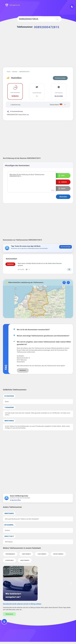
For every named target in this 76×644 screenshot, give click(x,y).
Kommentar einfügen (60, 78)
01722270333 (9, 396)
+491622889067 (9, 525)
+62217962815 (26, 554)
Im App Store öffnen (15, 500)
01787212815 (9, 560)
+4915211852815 (58, 554)
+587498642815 (10, 554)
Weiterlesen (23, 370)
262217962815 (25, 560)
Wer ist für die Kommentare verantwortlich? (33, 330)
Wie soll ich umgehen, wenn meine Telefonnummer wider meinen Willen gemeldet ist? (44, 343)
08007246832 (9, 421)
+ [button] (64, 282)
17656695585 (9, 407)
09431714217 (9, 536)
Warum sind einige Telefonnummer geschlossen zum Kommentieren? (43, 336)
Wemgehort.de (13, 5)
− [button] (68, 282)
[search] (57, 19)
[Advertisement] (38, 50)
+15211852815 (42, 554)
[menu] (4, 622)
